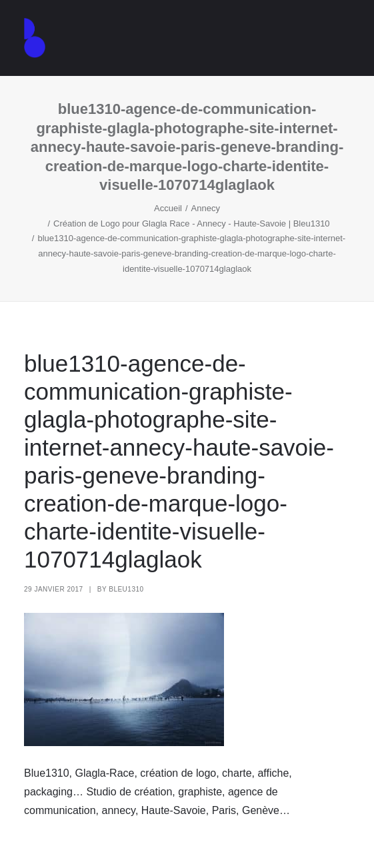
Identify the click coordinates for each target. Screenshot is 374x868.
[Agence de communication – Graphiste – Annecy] (35, 38)
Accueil (168, 208)
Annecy (206, 208)
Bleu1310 (126, 589)
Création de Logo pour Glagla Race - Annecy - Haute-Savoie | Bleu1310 (192, 223)
